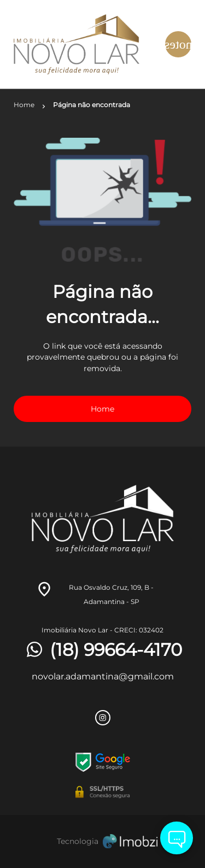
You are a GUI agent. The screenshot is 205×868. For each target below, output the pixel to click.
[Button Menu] (178, 44)
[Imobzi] (103, 841)
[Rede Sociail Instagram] (103, 718)
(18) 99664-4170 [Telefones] (103, 650)
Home (102, 409)
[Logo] (80, 44)
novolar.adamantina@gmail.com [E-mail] (103, 676)
